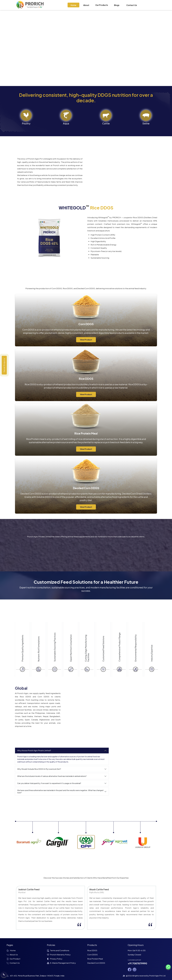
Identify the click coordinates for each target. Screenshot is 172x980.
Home (73, 5)
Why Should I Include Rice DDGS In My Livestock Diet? (39, 769)
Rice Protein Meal (95, 959)
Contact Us (132, 5)
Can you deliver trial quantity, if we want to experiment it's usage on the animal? (49, 783)
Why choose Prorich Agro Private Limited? (34, 750)
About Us (12, 955)
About (86, 5)
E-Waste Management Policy (61, 963)
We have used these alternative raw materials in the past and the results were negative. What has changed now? (60, 791)
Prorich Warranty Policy (59, 955)
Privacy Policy (55, 959)
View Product (86, 340)
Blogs (117, 5)
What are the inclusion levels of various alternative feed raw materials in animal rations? (52, 776)
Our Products (102, 5)
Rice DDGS (92, 950)
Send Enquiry (4, 365)
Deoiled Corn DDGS (96, 963)
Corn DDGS (92, 955)
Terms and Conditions (58, 950)
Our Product (13, 959)
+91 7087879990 (137, 963)
